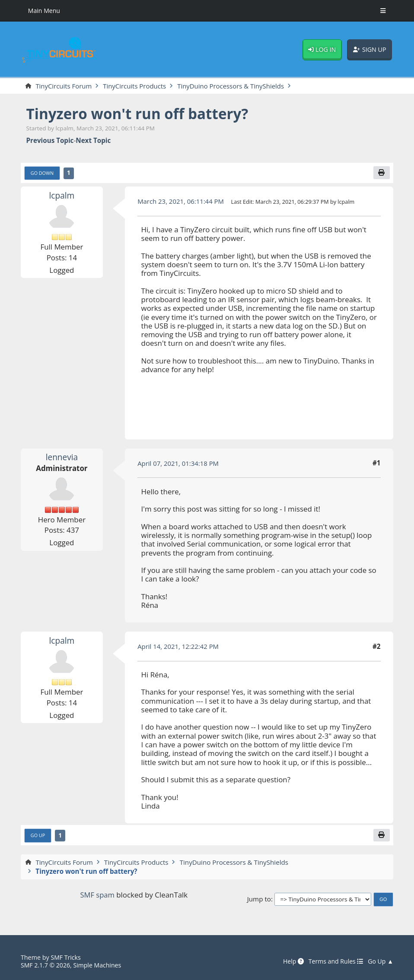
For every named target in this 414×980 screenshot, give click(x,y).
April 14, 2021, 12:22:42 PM (179, 647)
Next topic (93, 141)
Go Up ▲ (380, 962)
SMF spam (97, 895)
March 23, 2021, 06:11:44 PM (182, 202)
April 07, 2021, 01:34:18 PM (179, 463)
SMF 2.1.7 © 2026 (46, 966)
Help (292, 962)
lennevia (62, 457)
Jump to (259, 899)
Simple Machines (99, 966)
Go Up (38, 836)
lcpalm (62, 195)
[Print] (382, 173)
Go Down (42, 173)
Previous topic (50, 141)
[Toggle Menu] (383, 11)
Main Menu (45, 11)
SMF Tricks (66, 958)
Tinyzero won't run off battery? (139, 114)
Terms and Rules (335, 962)
